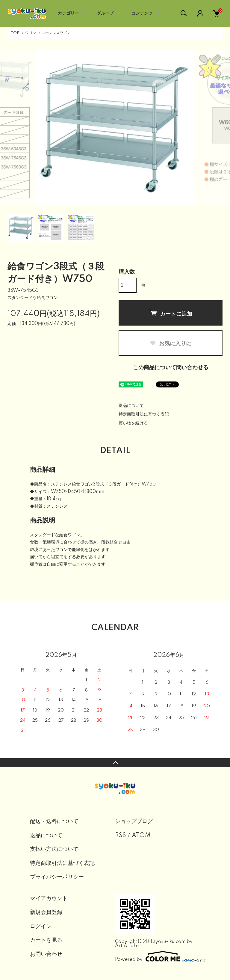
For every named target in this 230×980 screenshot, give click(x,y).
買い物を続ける (133, 423)
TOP (15, 33)
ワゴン (31, 33)
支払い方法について (54, 849)
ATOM (141, 836)
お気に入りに (171, 344)
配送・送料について (54, 822)
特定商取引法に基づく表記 (144, 414)
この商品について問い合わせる (171, 368)
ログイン (41, 926)
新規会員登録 (46, 912)
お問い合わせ (46, 954)
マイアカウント (49, 899)
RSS (121, 836)
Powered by (158, 956)
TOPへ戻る (115, 763)
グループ (105, 13)
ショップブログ (134, 822)
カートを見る (46, 940)
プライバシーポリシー (57, 877)
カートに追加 (171, 313)
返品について (131, 406)
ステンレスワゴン (56, 33)
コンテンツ (142, 13)
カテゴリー (68, 13)
